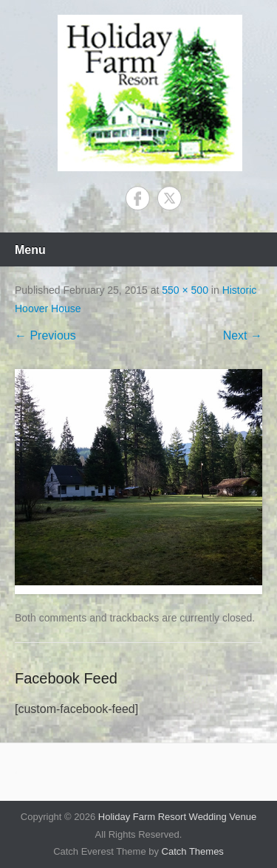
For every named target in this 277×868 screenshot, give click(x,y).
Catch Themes (193, 851)
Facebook (138, 198)
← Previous (45, 335)
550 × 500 (185, 290)
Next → (243, 335)
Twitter (170, 198)
